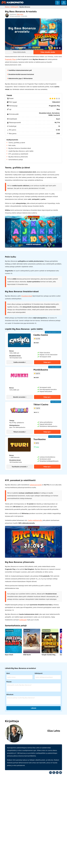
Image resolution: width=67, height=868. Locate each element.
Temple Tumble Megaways (50, 654)
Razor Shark (9, 654)
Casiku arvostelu (20, 362)
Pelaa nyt (47, 362)
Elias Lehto (20, 14)
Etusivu (7, 7)
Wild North (27, 654)
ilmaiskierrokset (26, 296)
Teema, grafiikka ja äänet (17, 142)
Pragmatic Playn (10, 59)
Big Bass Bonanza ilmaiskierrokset (20, 148)
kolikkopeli (23, 619)
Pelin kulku (12, 145)
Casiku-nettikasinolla (35, 520)
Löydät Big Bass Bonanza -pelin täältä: (21, 151)
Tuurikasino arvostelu (20, 466)
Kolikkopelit (14, 7)
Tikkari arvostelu (20, 432)
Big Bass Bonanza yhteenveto (18, 157)
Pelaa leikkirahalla (19, 52)
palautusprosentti (36, 484)
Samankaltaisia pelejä (16, 159)
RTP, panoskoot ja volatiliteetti (18, 154)
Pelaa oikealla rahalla (48, 52)
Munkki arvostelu (20, 397)
